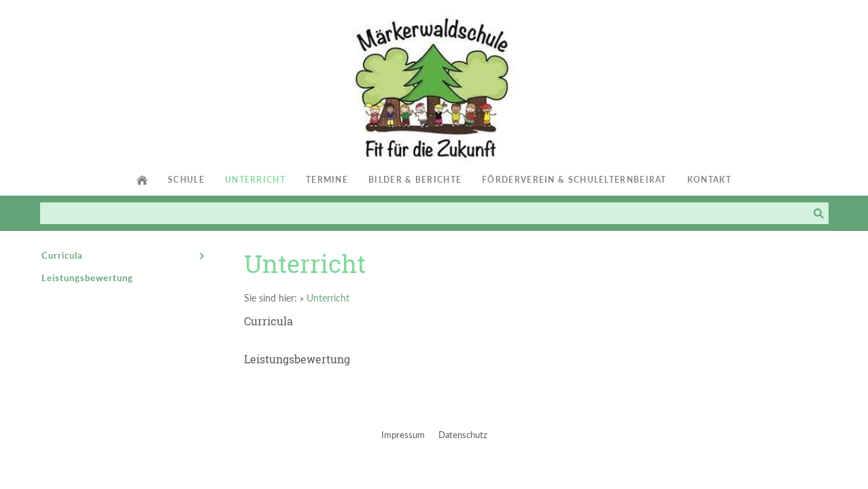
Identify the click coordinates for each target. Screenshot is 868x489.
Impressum (403, 435)
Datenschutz (463, 435)
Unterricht (328, 298)
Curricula (268, 321)
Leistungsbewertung (297, 359)
